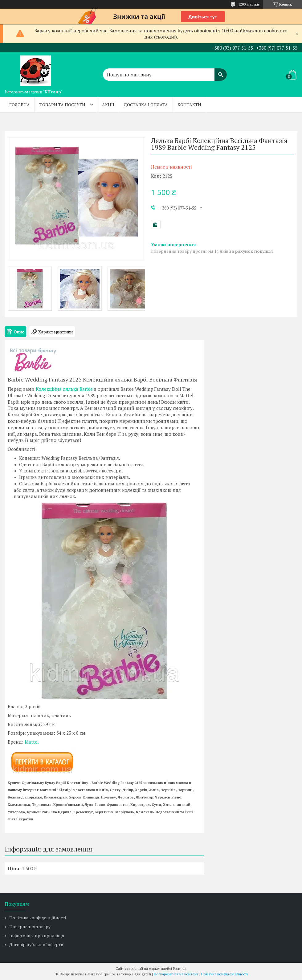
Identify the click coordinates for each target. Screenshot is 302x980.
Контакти (189, 105)
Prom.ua (180, 968)
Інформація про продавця (37, 935)
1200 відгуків (249, 4)
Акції (108, 105)
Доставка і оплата (146, 105)
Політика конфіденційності (38, 918)
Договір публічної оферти (36, 944)
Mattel (32, 742)
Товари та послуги (62, 105)
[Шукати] (221, 71)
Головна (20, 105)
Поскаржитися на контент (176, 974)
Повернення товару (30, 927)
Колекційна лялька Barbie (64, 389)
